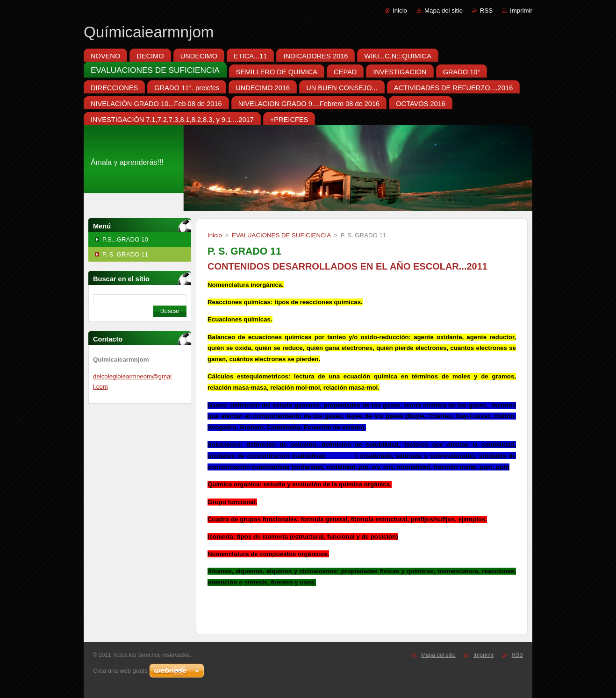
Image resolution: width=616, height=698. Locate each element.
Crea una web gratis (120, 671)
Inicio (400, 11)
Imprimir (521, 11)
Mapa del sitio (444, 11)
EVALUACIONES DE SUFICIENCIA (281, 235)
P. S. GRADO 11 (125, 254)
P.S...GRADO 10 (125, 239)
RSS (486, 11)
